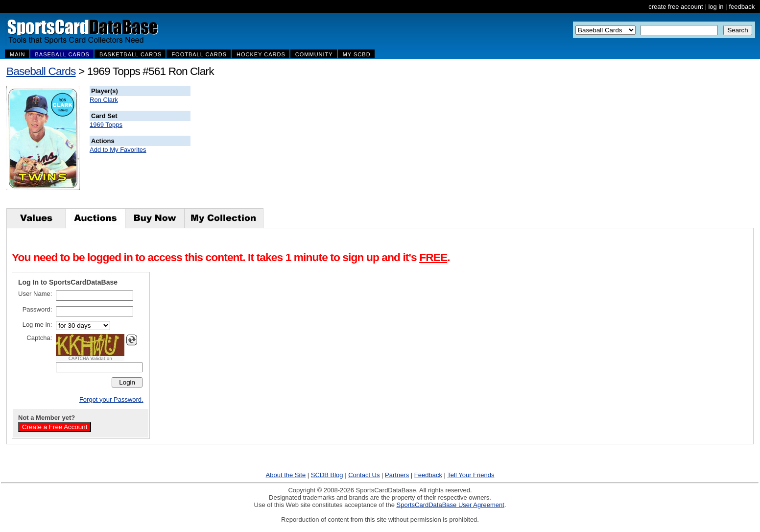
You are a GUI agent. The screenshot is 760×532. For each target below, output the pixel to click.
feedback (742, 7)
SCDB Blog (327, 475)
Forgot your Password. (111, 399)
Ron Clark (104, 100)
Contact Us (364, 475)
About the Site (286, 475)
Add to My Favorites (118, 150)
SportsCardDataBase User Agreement (450, 505)
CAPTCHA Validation (90, 359)
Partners (397, 475)
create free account (676, 7)
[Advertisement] (368, 147)
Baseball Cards (41, 71)
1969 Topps (106, 125)
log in (716, 7)
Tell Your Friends (471, 475)
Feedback (428, 475)
